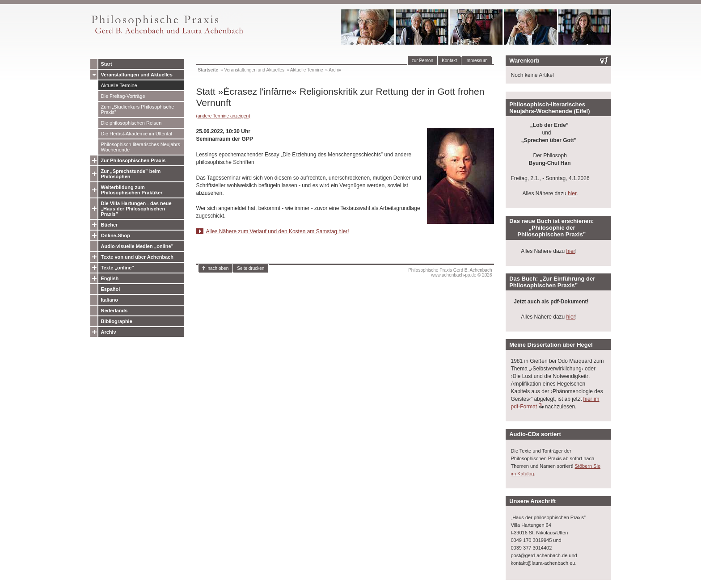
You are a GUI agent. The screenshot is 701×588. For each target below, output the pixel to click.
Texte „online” (118, 268)
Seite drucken (251, 268)
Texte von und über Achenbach (137, 257)
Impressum (476, 61)
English (110, 278)
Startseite (208, 70)
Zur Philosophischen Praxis (133, 160)
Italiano (110, 300)
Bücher (110, 225)
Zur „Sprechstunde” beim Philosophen (131, 174)
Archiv (109, 332)
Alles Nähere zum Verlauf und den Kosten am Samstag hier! (278, 231)
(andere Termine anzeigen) (223, 116)
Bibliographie (117, 321)
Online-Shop (116, 235)
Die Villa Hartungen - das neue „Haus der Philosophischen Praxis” (136, 209)
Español (111, 289)
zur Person (422, 61)
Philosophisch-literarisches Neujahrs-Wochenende (141, 147)
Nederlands (114, 311)
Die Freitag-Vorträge (123, 96)
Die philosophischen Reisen (131, 123)
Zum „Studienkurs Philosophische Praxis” (138, 109)
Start (107, 64)
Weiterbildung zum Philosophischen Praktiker (132, 190)
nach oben (218, 268)
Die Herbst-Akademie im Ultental (137, 134)
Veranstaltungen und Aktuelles (137, 75)
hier (572, 193)
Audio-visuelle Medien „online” (137, 246)
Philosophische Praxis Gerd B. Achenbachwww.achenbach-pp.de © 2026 (450, 273)
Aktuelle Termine (119, 85)
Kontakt (449, 61)
